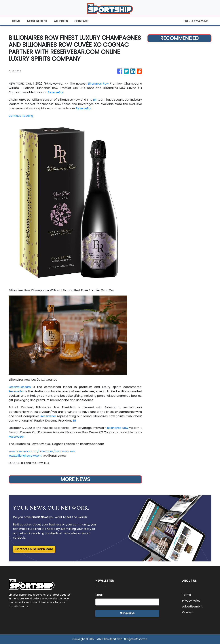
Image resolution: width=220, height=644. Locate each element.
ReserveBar (56, 92)
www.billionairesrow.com (26, 456)
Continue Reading (21, 116)
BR (95, 100)
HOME (16, 21)
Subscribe (127, 613)
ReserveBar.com (20, 387)
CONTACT (82, 21)
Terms (187, 595)
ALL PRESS (61, 21)
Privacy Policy (192, 601)
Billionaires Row (98, 84)
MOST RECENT (37, 21)
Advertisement (193, 606)
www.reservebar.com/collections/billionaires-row (45, 451)
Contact (188, 612)
